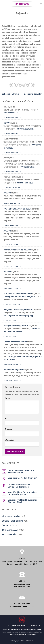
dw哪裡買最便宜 (27, 167)
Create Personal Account (15, 342)
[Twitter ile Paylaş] (20, 85)
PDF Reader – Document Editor (18, 294)
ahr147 (7, 123)
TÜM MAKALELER (10, 530)
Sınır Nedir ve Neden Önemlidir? (23, 478)
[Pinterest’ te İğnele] (28, 85)
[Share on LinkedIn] (33, 85)
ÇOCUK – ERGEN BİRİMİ (12, 521)
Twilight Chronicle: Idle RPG (16, 326)
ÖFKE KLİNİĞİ (8, 525)
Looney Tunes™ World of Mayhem (19, 297)
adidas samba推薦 (25, 183)
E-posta (8, 429)
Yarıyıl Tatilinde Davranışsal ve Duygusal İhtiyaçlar (22, 493)
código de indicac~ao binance (17, 250)
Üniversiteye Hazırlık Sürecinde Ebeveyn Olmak (23, 501)
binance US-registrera (14, 370)
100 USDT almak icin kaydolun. (18, 209)
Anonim (7, 193)
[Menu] (41, 4)
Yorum (8, 398)
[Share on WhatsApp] (11, 85)
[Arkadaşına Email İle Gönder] (24, 85)
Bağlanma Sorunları (33, 94)
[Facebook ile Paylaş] (16, 85)
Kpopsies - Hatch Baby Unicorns (18, 310)
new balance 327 (11, 113)
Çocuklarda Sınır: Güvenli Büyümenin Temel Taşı (20, 486)
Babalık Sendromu (10, 94)
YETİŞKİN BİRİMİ (9, 534)
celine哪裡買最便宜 (25, 129)
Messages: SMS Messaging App (18, 316)
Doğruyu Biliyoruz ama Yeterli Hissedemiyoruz (22, 471)
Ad (6, 418)
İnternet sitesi (11, 440)
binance (7, 272)
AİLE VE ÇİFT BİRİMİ (11, 516)
